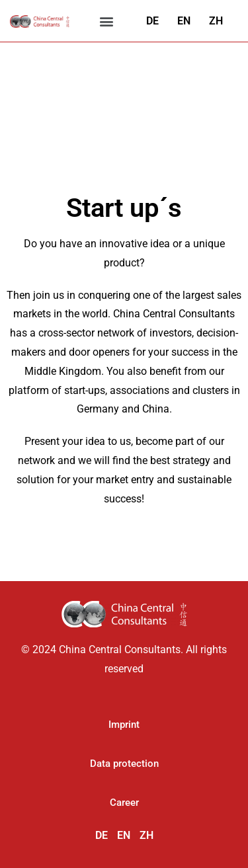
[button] (107, 21)
